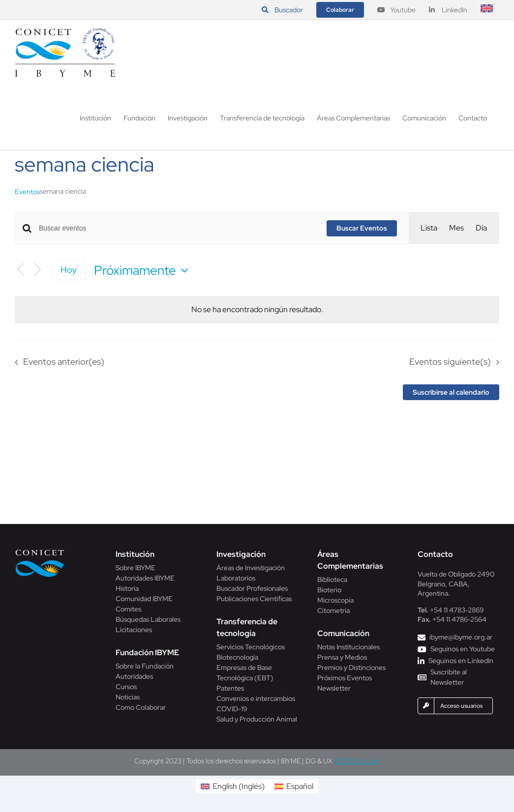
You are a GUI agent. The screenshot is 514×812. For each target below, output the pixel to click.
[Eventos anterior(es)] (21, 270)
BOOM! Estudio (357, 761)
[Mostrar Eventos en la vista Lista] (429, 228)
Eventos (27, 192)
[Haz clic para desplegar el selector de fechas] (144, 270)
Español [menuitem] (300, 786)
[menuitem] (487, 10)
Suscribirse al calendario (451, 392)
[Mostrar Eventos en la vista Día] (481, 228)
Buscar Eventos (362, 228)
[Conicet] (40, 552)
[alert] (257, 310)
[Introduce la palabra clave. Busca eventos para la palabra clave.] (177, 228)
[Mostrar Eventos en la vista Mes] (456, 228)
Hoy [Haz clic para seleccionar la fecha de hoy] (69, 270)
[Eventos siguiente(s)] (37, 270)
